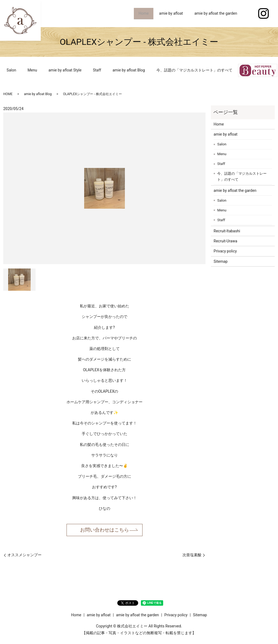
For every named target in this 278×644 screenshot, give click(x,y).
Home (143, 13)
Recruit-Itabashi (227, 231)
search (249, 14)
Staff (97, 70)
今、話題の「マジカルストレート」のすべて (194, 70)
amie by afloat (171, 13)
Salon (11, 70)
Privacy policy (225, 251)
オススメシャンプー (24, 555)
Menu (32, 70)
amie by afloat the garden (216, 13)
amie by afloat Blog (129, 70)
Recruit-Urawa (225, 241)
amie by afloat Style (65, 70)
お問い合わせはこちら (105, 530)
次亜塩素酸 (192, 555)
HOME (8, 94)
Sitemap (221, 261)
